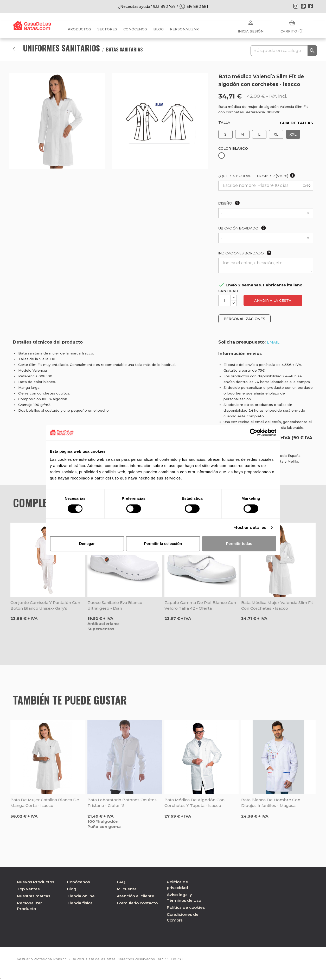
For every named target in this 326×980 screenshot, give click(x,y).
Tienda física (80, 903)
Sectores (107, 29)
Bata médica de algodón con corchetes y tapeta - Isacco (194, 803)
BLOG (158, 29)
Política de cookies (186, 907)
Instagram (296, 6)
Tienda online (81, 896)
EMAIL (273, 342)
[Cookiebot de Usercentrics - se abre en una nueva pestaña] (254, 432)
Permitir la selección (163, 544)
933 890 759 (186, 959)
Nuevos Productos (36, 882)
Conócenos (135, 29)
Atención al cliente (136, 896)
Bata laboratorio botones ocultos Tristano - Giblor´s (122, 803)
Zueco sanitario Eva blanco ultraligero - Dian (115, 605)
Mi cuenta (127, 889)
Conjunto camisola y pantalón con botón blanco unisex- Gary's (45, 605)
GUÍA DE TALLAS (296, 123)
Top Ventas (28, 889)
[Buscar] (284, 51)
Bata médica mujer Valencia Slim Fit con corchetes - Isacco (277, 605)
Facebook (311, 6)
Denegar (87, 544)
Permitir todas (239, 544)
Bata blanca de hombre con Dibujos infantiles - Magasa (271, 803)
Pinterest (303, 6)
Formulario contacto (137, 903)
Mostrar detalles (250, 527)
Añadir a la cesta (273, 300)
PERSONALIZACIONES (244, 319)
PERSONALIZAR (184, 29)
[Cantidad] (225, 300)
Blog (72, 889)
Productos (79, 29)
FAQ (121, 882)
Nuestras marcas (34, 896)
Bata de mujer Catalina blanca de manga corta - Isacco (45, 803)
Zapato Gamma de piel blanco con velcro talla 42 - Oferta (200, 605)
